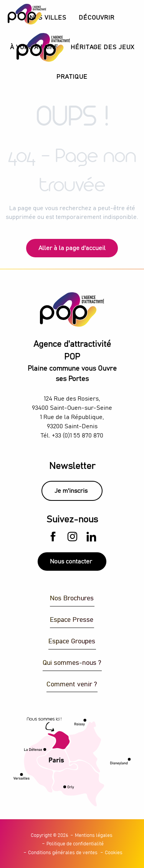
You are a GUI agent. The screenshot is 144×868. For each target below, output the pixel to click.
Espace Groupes (72, 642)
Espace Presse (72, 620)
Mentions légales (94, 836)
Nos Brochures (72, 599)
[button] (97, 18)
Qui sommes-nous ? (72, 663)
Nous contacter (71, 562)
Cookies (114, 853)
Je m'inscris (71, 491)
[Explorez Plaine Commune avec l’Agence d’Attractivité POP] (27, 14)
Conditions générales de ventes (63, 853)
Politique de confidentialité (75, 844)
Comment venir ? (72, 685)
